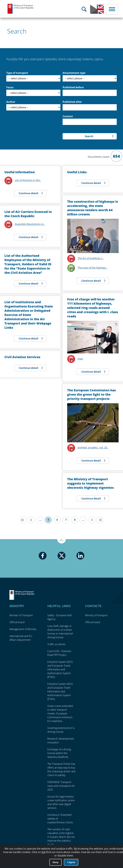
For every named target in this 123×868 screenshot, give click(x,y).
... (40, 520)
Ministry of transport (96, 615)
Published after (72, 102)
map (80, 359)
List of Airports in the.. (28, 180)
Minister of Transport (21, 615)
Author (11, 102)
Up (61, 541)
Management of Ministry (23, 629)
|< (23, 520)
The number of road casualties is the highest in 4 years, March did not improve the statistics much (61, 837)
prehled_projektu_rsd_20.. (93, 448)
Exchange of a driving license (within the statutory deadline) (59, 753)
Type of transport (17, 73)
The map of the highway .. (93, 268)
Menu (112, 9)
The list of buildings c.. (91, 258)
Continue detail (28, 193)
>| (100, 520)
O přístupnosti (111, 857)
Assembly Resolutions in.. (30, 224)
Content (68, 116)
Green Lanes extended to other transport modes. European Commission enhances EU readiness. (60, 713)
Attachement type (74, 73)
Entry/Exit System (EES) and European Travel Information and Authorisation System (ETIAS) (60, 669)
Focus (10, 87)
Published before (73, 87)
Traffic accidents (56, 644)
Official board (17, 622)
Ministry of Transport (20, 9)
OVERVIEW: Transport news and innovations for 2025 (61, 786)
